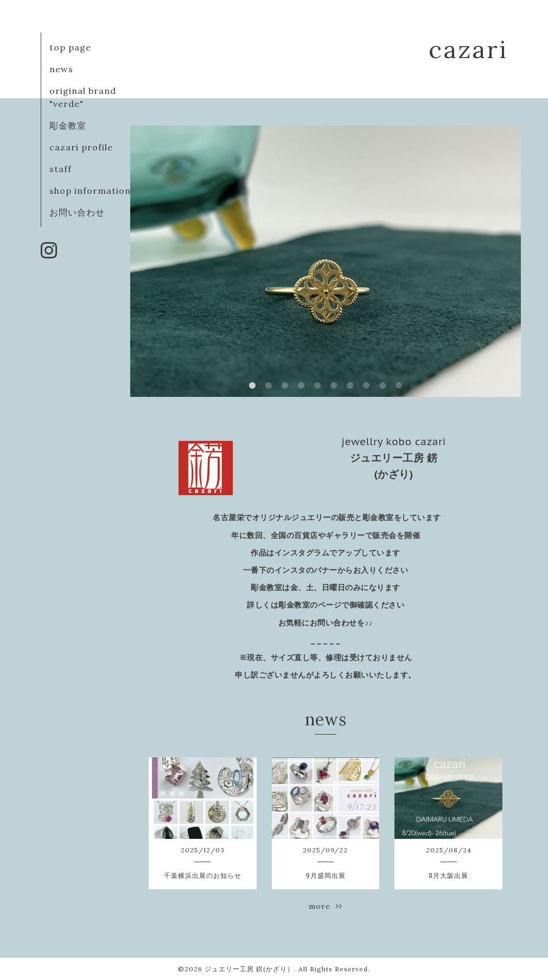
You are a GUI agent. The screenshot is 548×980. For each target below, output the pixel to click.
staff (60, 169)
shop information (90, 191)
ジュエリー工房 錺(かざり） (249, 969)
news (61, 69)
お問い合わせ (77, 212)
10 (399, 386)
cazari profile (81, 147)
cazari (468, 49)
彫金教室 (68, 125)
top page (70, 47)
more (326, 906)
